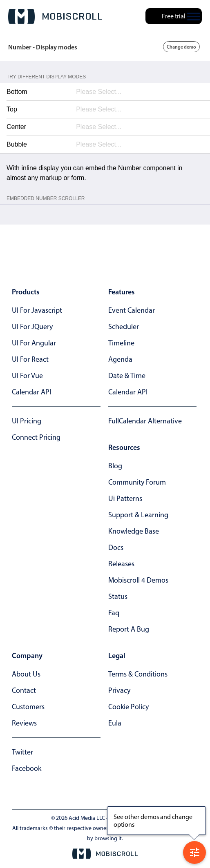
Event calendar (132, 310)
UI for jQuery (32, 327)
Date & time (127, 376)
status (118, 596)
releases (121, 564)
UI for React (30, 359)
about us (26, 674)
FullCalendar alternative (145, 421)
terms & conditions (138, 674)
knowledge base (134, 531)
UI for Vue (27, 376)
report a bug (129, 629)
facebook (27, 768)
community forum (137, 482)
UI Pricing (27, 421)
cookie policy (128, 707)
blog (115, 466)
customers (28, 707)
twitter (22, 752)
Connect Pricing (36, 437)
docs (116, 548)
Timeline (121, 343)
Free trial (174, 16)
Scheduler (124, 327)
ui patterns (125, 499)
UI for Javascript (37, 310)
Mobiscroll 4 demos (138, 580)
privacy (119, 690)
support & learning (138, 515)
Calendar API (31, 392)
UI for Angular (34, 343)
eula (115, 723)
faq (114, 613)
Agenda (120, 359)
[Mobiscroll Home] (55, 16)
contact (24, 690)
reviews (24, 723)
